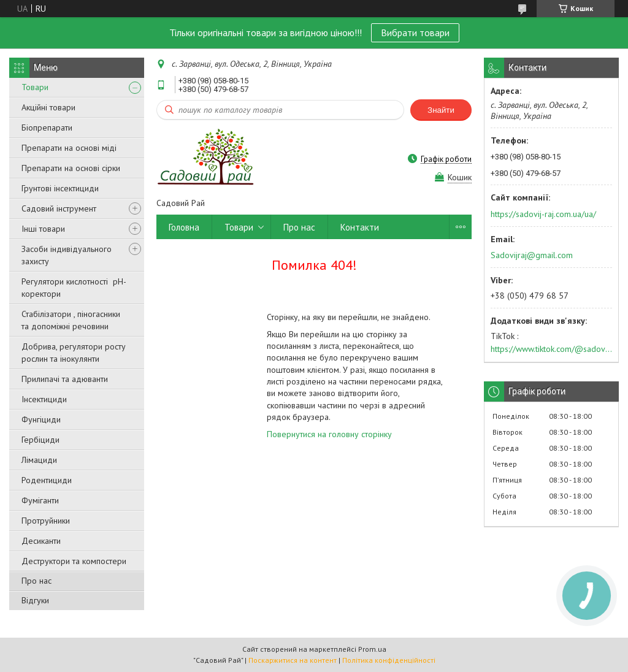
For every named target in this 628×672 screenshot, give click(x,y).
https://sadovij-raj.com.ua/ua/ (543, 214)
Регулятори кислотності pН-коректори (74, 288)
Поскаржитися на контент (293, 660)
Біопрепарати (47, 128)
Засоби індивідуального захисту (67, 255)
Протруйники (46, 521)
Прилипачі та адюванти (65, 379)
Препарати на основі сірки (71, 168)
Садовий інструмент (59, 208)
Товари (35, 87)
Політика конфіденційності (389, 660)
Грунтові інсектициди (60, 188)
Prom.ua (372, 649)
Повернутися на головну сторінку (329, 434)
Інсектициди (44, 399)
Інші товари (43, 229)
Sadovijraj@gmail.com (532, 255)
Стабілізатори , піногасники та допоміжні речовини (71, 320)
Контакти (360, 227)
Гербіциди (40, 440)
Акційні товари (48, 107)
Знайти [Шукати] (441, 110)
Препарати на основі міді (69, 148)
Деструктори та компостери (74, 561)
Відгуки (35, 600)
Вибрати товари (415, 32)
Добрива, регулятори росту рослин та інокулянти (74, 353)
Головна (184, 227)
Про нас (36, 581)
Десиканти (41, 541)
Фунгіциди (41, 419)
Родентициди (47, 480)
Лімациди (39, 460)
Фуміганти (40, 500)
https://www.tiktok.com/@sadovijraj (551, 349)
